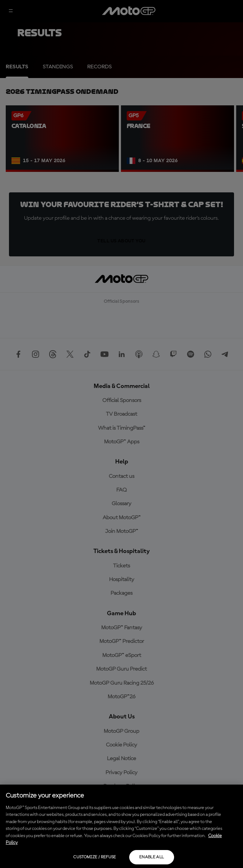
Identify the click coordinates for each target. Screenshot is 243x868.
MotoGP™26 (121, 697)
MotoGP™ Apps (122, 442)
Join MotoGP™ (122, 531)
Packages (121, 593)
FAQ (121, 490)
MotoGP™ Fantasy (122, 628)
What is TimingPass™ (122, 428)
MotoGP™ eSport (122, 655)
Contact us (121, 476)
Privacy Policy (121, 773)
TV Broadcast (121, 414)
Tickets (121, 566)
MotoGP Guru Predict (121, 669)
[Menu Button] (11, 11)
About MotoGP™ (122, 518)
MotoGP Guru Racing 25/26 (122, 683)
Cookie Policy (121, 745)
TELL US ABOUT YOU (121, 241)
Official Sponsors (122, 401)
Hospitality (122, 580)
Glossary (121, 504)
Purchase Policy (122, 786)
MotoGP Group (121, 731)
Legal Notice (121, 759)
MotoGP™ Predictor (122, 641)
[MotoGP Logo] (129, 11)
